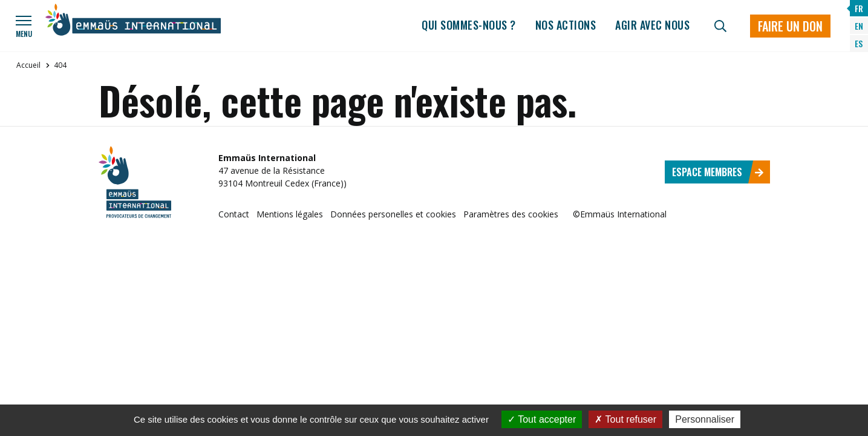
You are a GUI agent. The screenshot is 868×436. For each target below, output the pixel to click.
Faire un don (790, 26)
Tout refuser (625, 419)
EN (859, 26)
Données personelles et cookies (393, 214)
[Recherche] (720, 26)
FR (859, 8)
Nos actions (566, 25)
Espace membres (718, 172)
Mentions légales (290, 214)
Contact (234, 214)
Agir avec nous (652, 25)
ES (859, 43)
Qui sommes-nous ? (469, 25)
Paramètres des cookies (511, 214)
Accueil (28, 65)
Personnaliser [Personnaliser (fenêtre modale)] (705, 419)
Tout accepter (542, 419)
